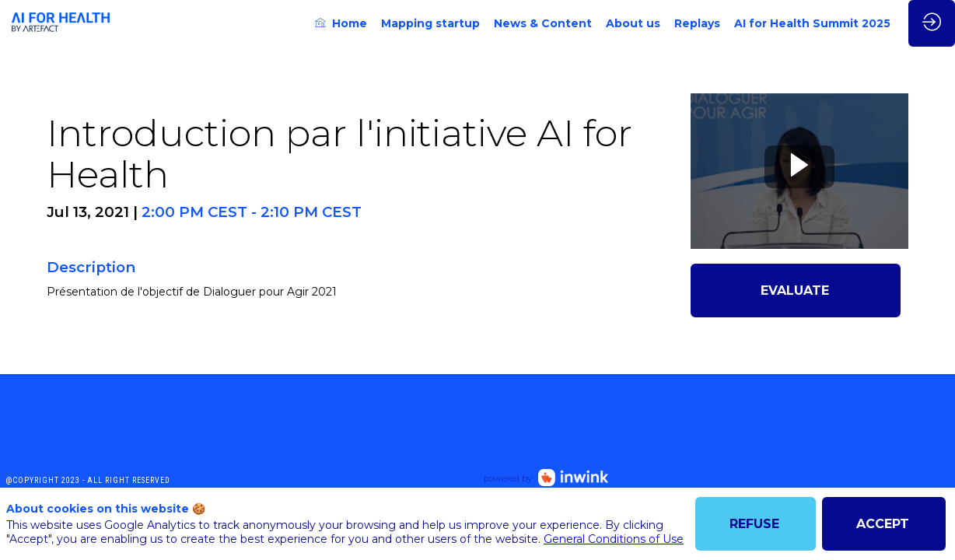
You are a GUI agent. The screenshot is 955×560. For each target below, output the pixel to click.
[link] (341, 23)
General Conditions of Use (614, 539)
